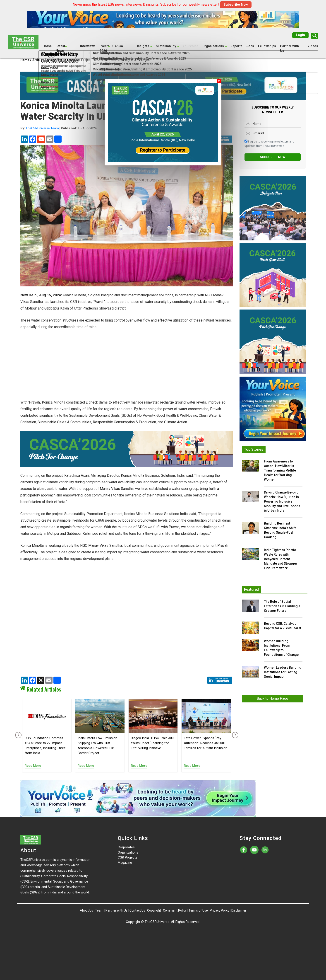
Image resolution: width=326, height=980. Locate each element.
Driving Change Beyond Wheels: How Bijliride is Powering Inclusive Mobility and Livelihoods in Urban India (282, 501)
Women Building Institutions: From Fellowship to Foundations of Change (281, 648)
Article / (38, 60)
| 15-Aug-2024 (59, 128)
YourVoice (191, 46)
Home (47, 46)
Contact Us (137, 910)
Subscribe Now (236, 5)
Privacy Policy (220, 910)
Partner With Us (289, 48)
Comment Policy (175, 910)
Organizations (128, 852)
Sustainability (166, 46)
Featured (251, 589)
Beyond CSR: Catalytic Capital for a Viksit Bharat (283, 626)
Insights (143, 46)
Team (99, 910)
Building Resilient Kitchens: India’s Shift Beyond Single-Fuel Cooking (280, 530)
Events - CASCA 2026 (111, 48)
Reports (236, 46)
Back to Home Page (272, 698)
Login (300, 35)
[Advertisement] (127, 367)
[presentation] (17, 735)
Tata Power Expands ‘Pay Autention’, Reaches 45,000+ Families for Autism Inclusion (206, 743)
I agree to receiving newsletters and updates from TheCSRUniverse (269, 144)
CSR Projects (128, 857)
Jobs (250, 46)
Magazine (125, 863)
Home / (26, 60)
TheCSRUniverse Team (42, 128)
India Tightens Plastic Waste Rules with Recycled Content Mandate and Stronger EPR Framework (281, 559)
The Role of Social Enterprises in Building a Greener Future (282, 606)
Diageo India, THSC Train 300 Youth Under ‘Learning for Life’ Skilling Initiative (152, 743)
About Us (86, 910)
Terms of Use (198, 910)
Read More (33, 766)
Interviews (88, 46)
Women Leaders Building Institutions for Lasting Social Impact (283, 672)
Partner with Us (116, 910)
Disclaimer (239, 910)
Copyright (154, 910)
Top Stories (254, 449)
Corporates (126, 847)
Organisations (213, 46)
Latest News (60, 48)
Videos (313, 46)
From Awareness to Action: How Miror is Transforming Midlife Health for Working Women (280, 470)
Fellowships (267, 46)
